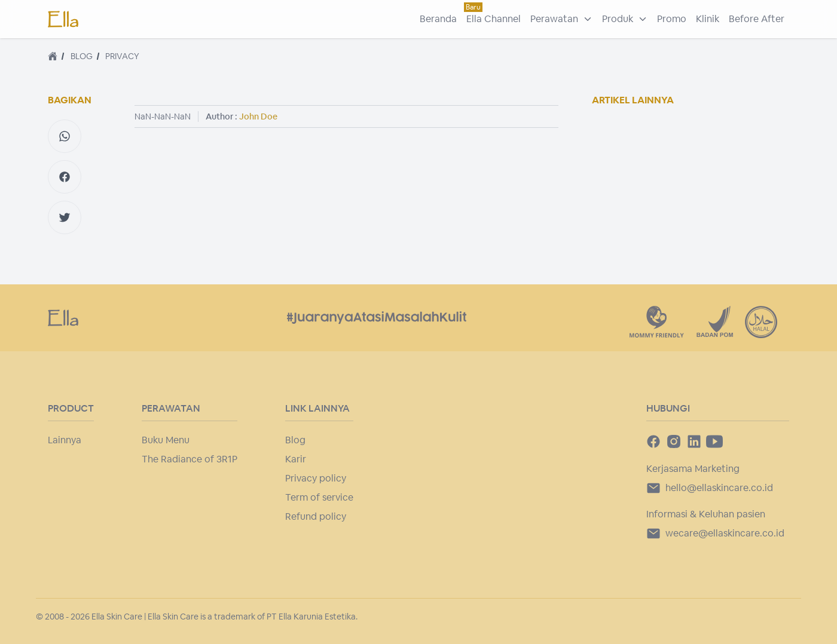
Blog (295, 440)
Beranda (438, 19)
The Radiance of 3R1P (190, 459)
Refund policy (316, 516)
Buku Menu (166, 440)
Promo (672, 19)
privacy (122, 56)
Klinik (708, 19)
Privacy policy (316, 478)
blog (82, 56)
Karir (296, 459)
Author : (242, 116)
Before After (757, 19)
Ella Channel (494, 19)
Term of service (319, 497)
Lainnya (65, 440)
